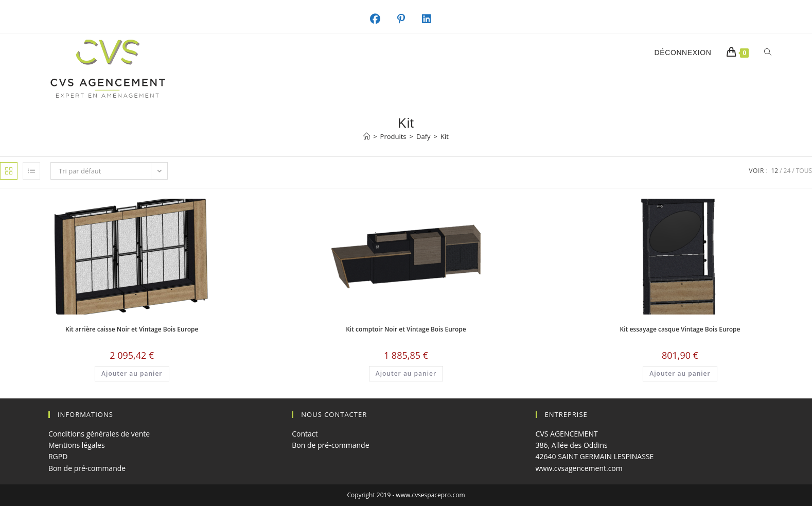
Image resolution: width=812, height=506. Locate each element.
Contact (305, 434)
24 (787, 171)
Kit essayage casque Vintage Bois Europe (680, 329)
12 (774, 171)
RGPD (58, 456)
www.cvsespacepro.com (430, 495)
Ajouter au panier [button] (132, 373)
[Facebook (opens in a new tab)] (381, 19)
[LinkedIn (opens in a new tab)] (432, 19)
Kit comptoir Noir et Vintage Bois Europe (406, 329)
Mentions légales (77, 445)
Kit (445, 136)
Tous (804, 171)
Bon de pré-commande (87, 468)
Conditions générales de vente (99, 434)
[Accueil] (367, 136)
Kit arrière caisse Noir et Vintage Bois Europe (132, 329)
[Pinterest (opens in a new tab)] (407, 19)
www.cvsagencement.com (579, 468)
